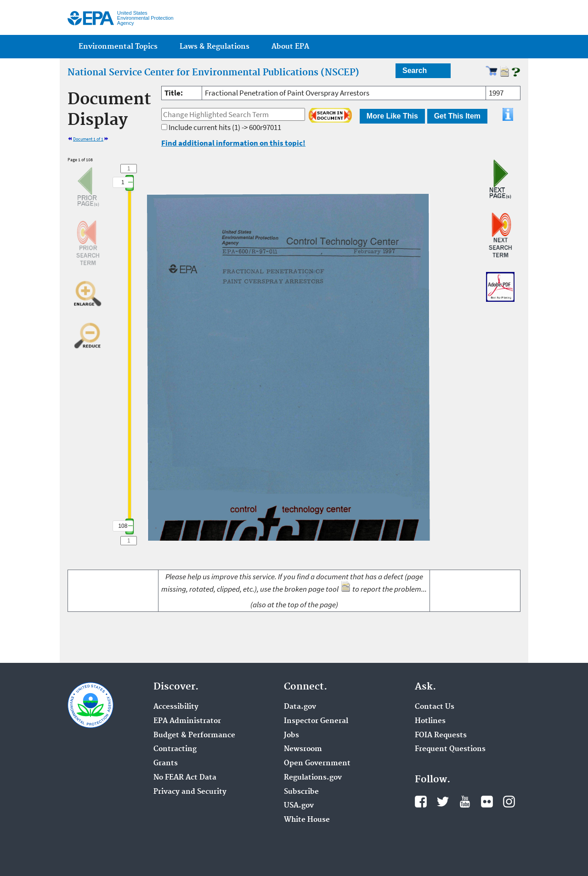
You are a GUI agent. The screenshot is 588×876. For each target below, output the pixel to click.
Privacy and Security (190, 792)
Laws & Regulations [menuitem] (215, 47)
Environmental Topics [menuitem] (118, 47)
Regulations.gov (313, 778)
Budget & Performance (194, 735)
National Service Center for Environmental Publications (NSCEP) (213, 73)
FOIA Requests (441, 735)
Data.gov (300, 707)
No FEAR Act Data (185, 778)
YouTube (465, 802)
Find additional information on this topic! (233, 143)
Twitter (443, 802)
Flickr (487, 802)
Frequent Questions (450, 749)
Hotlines (430, 721)
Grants (166, 763)
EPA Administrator (187, 721)
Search (415, 71)
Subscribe (301, 792)
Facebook (421, 802)
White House (307, 820)
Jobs (291, 735)
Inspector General (316, 721)
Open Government (317, 763)
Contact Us (435, 707)
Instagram (509, 802)
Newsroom (303, 749)
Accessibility (176, 707)
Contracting (175, 749)
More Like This (392, 116)
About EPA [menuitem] (290, 47)
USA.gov (299, 806)
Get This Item (457, 116)
